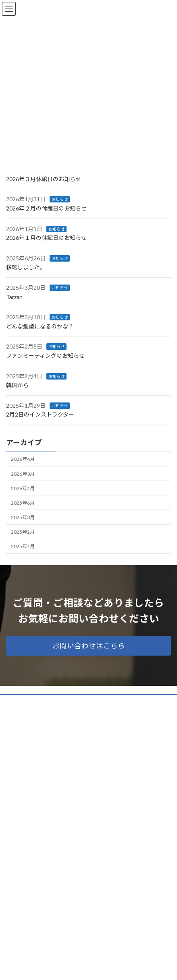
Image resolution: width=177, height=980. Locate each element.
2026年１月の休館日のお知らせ (46, 238)
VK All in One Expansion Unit (135, 968)
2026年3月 (23, 473)
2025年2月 (23, 532)
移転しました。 (26, 267)
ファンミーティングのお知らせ (45, 356)
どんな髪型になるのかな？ (40, 326)
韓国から (17, 385)
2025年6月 (23, 503)
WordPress (50, 968)
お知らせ (60, 199)
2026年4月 (23, 459)
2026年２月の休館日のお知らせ (46, 208)
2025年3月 (23, 517)
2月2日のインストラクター (40, 414)
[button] (88, 646)
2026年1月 (23, 488)
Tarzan (14, 296)
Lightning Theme (87, 968)
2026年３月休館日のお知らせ (44, 179)
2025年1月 (23, 546)
